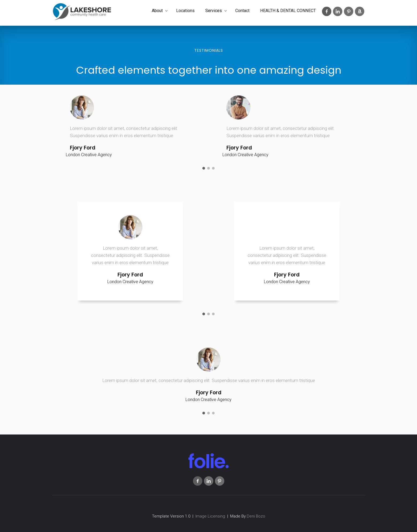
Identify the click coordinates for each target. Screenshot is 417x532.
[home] (82, 13)
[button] (159, 11)
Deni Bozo (256, 516)
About (157, 11)
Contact (242, 11)
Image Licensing (210, 516)
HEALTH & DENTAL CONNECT (288, 11)
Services (214, 11)
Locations (185, 11)
